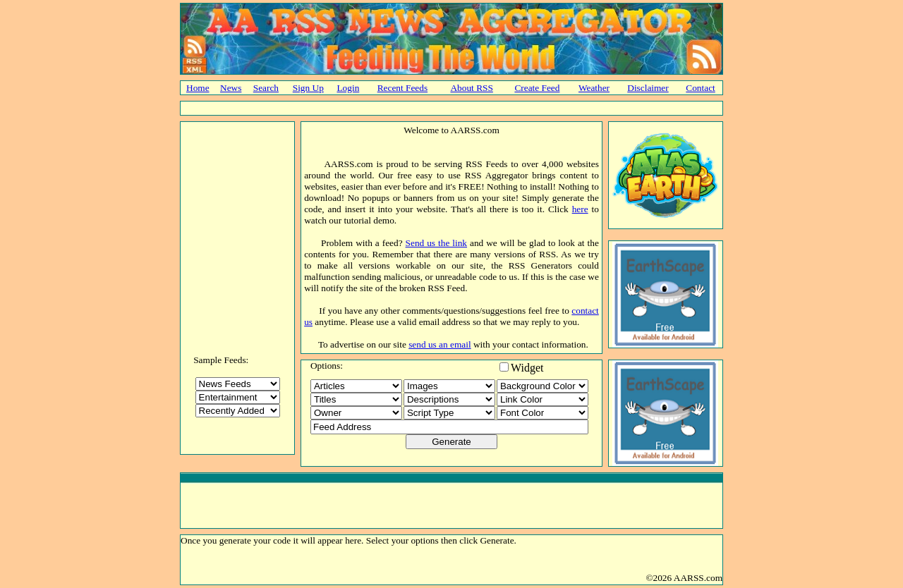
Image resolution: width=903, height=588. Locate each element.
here (580, 209)
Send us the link (436, 243)
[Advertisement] (451, 108)
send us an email (440, 344)
